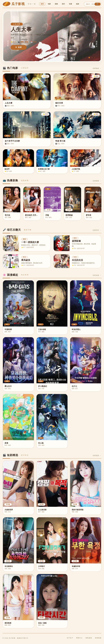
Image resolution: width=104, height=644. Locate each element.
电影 (49, 4)
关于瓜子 (70, 640)
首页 (42, 4)
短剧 (78, 4)
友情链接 (98, 640)
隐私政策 (89, 640)
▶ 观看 (19, 47)
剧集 (56, 4)
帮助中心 (79, 640)
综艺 (63, 4)
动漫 (71, 4)
